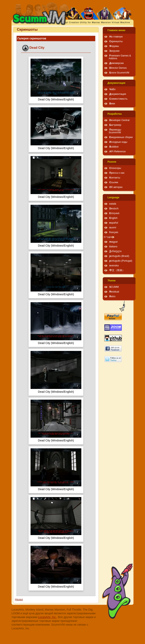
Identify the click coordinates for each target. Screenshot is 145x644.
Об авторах (116, 187)
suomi (113, 228)
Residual (114, 292)
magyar (114, 242)
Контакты (115, 178)
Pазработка (115, 114)
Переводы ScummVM (115, 131)
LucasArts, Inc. (47, 617)
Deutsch (114, 209)
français (114, 232)
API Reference (118, 151)
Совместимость (118, 99)
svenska (114, 266)
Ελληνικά (114, 213)
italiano (113, 247)
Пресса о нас (117, 173)
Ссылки (114, 182)
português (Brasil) (119, 256)
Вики (112, 104)
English (113, 218)
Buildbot (114, 147)
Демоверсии (117, 63)
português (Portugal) (121, 261)
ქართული (115, 251)
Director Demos (118, 68)
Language (113, 197)
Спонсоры (115, 168)
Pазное (112, 162)
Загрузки (114, 51)
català (113, 204)
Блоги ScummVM (119, 73)
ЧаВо (112, 89)
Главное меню (116, 30)
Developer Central (119, 120)
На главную (116, 37)
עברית (107, 237)
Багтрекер (115, 125)
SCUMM (114, 287)
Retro (112, 296)
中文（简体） (117, 270)
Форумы (114, 46)
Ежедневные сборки (121, 137)
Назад (19, 599)
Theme (112, 281)
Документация (116, 83)
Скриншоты (116, 41)
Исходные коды (118, 142)
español (114, 223)
